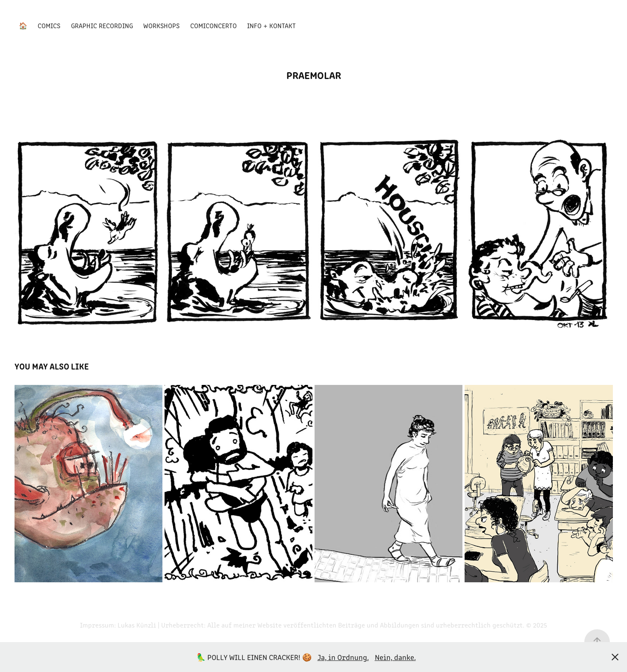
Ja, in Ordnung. (343, 657)
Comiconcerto (213, 25)
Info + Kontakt (271, 25)
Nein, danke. (395, 657)
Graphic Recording (102, 25)
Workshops (161, 25)
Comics (49, 25)
